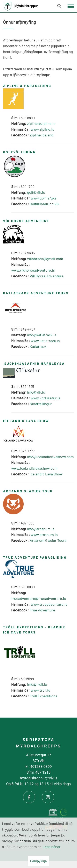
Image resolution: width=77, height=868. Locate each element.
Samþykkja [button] (38, 861)
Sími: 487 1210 (38, 772)
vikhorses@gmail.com (45, 259)
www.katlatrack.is (45, 341)
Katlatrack (38, 346)
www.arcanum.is (44, 535)
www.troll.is (40, 690)
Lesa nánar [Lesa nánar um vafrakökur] (52, 847)
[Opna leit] (60, 6)
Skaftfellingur (41, 404)
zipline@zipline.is (41, 123)
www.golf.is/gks (44, 198)
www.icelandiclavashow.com (34, 468)
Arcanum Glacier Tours (48, 540)
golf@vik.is (36, 192)
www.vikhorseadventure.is (33, 270)
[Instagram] (48, 797)
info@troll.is (37, 684)
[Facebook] (29, 797)
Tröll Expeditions (44, 696)
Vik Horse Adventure (47, 276)
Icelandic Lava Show (46, 474)
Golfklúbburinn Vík (45, 204)
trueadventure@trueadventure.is (39, 598)
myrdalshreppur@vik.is (39, 778)
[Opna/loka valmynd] (71, 6)
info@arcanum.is (41, 529)
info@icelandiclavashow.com (50, 457)
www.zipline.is (43, 129)
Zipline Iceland (42, 135)
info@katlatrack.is (42, 335)
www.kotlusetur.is (46, 398)
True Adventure (43, 610)
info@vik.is (36, 392)
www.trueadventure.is (49, 604)
